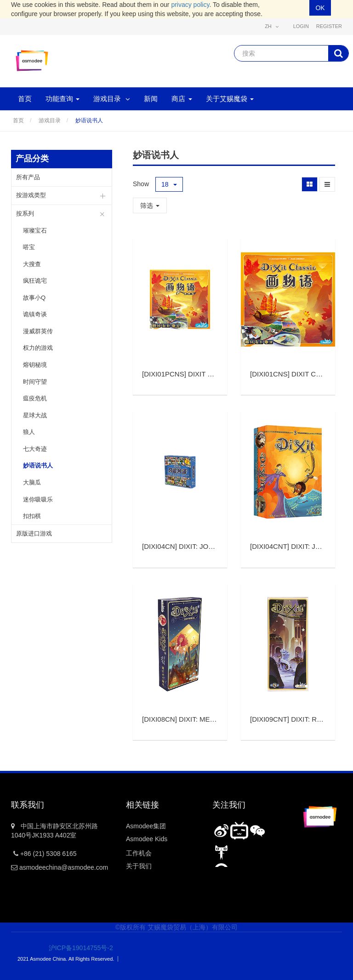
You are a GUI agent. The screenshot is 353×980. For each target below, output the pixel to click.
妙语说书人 (89, 120)
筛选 (150, 205)
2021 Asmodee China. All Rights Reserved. (66, 959)
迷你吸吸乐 (38, 499)
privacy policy (190, 5)
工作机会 (139, 853)
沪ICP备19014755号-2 (75, 948)
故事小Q (34, 298)
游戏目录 (50, 120)
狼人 (29, 432)
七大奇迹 (35, 449)
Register (329, 26)
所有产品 (28, 177)
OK (320, 8)
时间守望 (35, 382)
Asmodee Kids (147, 839)
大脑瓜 (32, 482)
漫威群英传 (38, 331)
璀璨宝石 (35, 231)
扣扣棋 (32, 516)
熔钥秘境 (35, 365)
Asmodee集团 (146, 826)
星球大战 (35, 415)
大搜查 (32, 264)
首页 (18, 120)
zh (272, 26)
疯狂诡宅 (35, 281)
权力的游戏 (38, 348)
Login (301, 26)
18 (169, 184)
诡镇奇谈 (35, 314)
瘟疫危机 (35, 398)
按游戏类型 (31, 195)
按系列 (25, 214)
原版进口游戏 (34, 533)
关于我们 (139, 866)
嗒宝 (29, 247)
